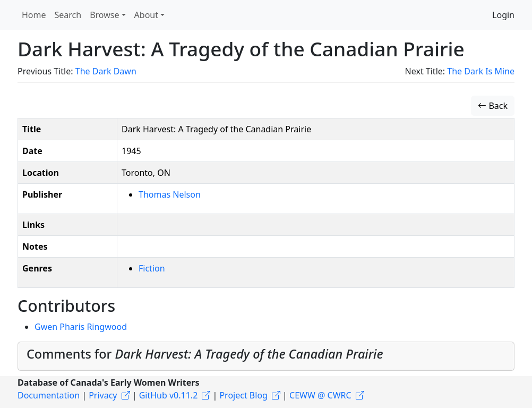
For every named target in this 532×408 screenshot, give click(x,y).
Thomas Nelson (170, 194)
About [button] (146, 15)
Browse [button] (104, 15)
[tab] (266, 356)
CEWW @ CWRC (320, 395)
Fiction (152, 268)
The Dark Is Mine (481, 71)
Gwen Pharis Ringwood (81, 327)
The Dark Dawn (106, 71)
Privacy (103, 395)
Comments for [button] (205, 354)
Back (493, 106)
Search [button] (68, 15)
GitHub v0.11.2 (169, 395)
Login (503, 15)
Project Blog (243, 395)
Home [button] (34, 15)
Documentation (49, 395)
